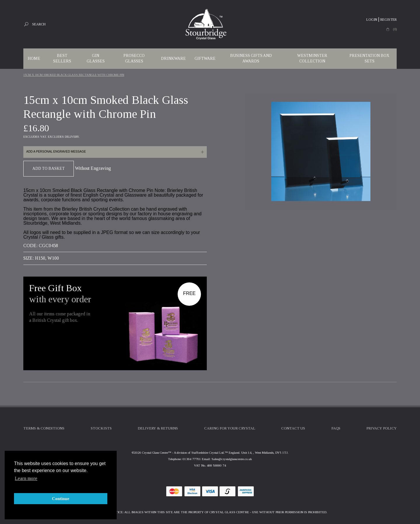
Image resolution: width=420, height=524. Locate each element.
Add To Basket (49, 168)
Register (388, 20)
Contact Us (293, 428)
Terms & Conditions (44, 428)
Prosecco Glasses (134, 58)
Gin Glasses (96, 58)
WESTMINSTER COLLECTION (312, 58)
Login (372, 20)
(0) (395, 29)
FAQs (336, 428)
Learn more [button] (26, 478)
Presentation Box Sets (369, 58)
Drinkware (173, 58)
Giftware (205, 58)
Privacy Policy (381, 428)
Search (39, 24)
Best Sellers (62, 58)
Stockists (101, 428)
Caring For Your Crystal (230, 428)
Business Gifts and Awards (251, 58)
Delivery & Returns (158, 428)
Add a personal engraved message (56, 152)
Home (34, 58)
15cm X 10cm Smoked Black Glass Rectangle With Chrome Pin (74, 75)
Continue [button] (61, 499)
